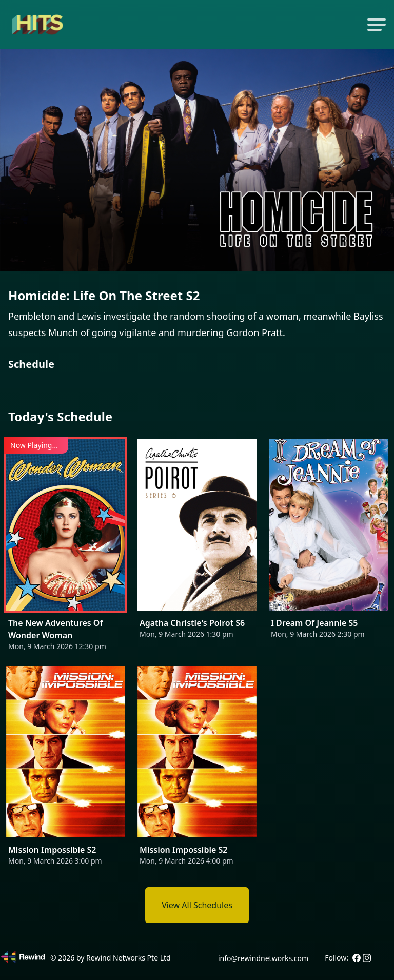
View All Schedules (197, 905)
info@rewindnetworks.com (263, 958)
